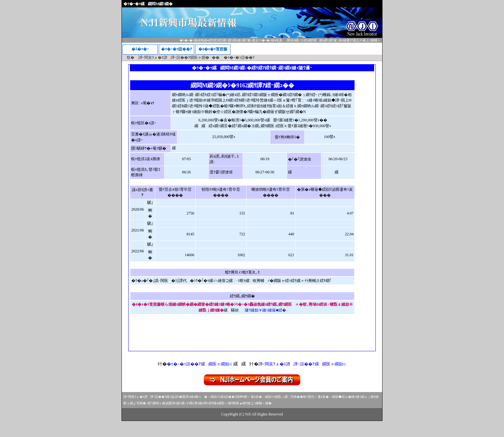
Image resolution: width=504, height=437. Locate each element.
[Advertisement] (252, 335)
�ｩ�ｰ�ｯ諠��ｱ (176, 49)
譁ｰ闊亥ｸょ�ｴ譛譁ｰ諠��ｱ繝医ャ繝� (174, 57)
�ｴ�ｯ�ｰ (140, 49)
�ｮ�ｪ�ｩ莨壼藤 (213, 49)
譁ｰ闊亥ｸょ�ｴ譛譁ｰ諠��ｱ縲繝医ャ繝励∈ (302, 364)
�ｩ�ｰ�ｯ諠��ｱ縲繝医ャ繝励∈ (200, 364)
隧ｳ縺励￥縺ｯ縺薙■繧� (265, 310)
